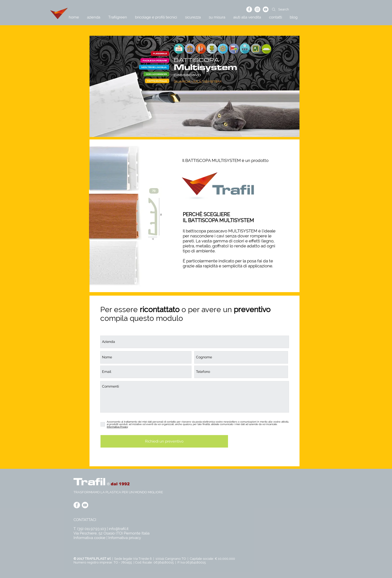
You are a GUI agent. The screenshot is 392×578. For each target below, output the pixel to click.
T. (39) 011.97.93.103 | (91, 529)
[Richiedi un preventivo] (164, 441)
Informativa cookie (89, 538)
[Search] (295, 9)
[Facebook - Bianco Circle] (249, 9)
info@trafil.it (119, 529)
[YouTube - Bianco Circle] (266, 9)
